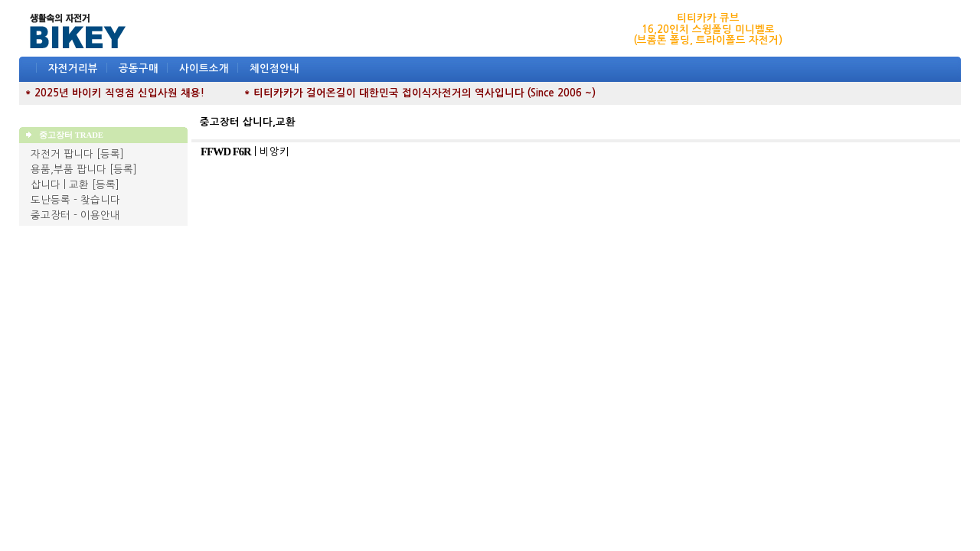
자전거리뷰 (73, 68)
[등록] (110, 154)
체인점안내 (274, 68)
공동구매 (139, 68)
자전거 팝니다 (62, 154)
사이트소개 (204, 68)
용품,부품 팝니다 (69, 170)
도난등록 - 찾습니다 (75, 200)
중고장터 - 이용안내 (75, 215)
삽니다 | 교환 (60, 185)
